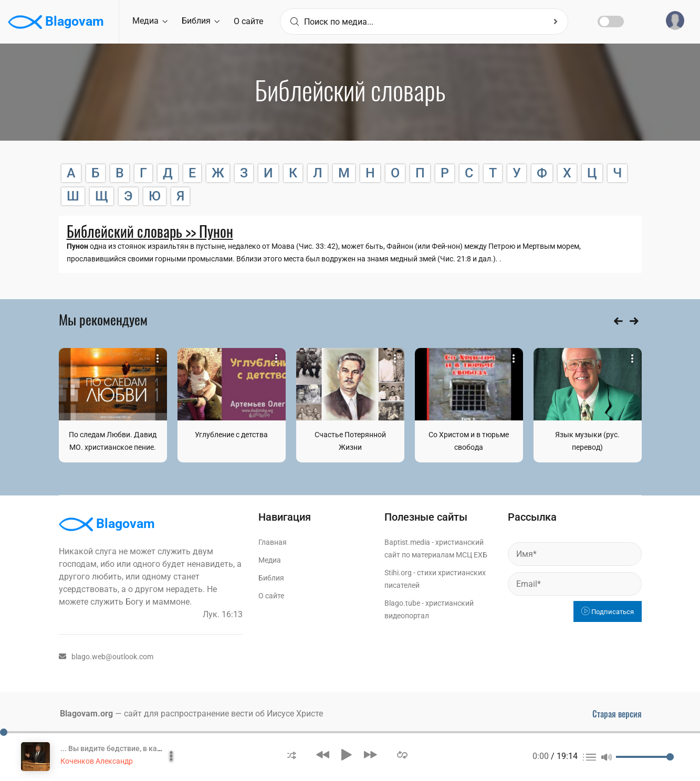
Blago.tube (402, 603)
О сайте (248, 21)
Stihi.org (398, 573)
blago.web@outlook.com (106, 657)
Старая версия (617, 714)
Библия (201, 21)
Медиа (150, 21)
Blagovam (56, 22)
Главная (273, 542)
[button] (292, 754)
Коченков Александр (97, 761)
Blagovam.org (86, 714)
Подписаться (608, 612)
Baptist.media (407, 542)
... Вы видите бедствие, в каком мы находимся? (144, 748)
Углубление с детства (231, 435)
